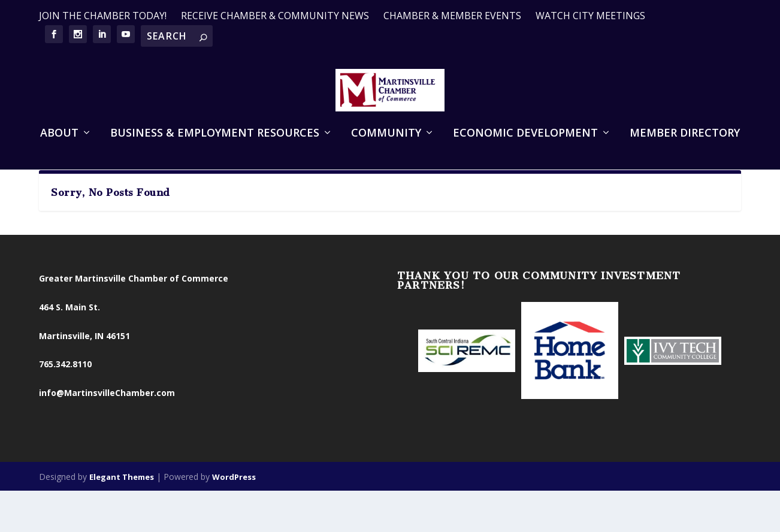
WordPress (234, 515)
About (59, 149)
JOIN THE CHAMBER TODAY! (103, 16)
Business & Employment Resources (215, 149)
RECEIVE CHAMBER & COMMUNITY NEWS (275, 16)
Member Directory (685, 149)
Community (386, 149)
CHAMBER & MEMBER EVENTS (452, 16)
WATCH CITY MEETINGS (590, 16)
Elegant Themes (122, 515)
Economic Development (525, 149)
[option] (467, 390)
